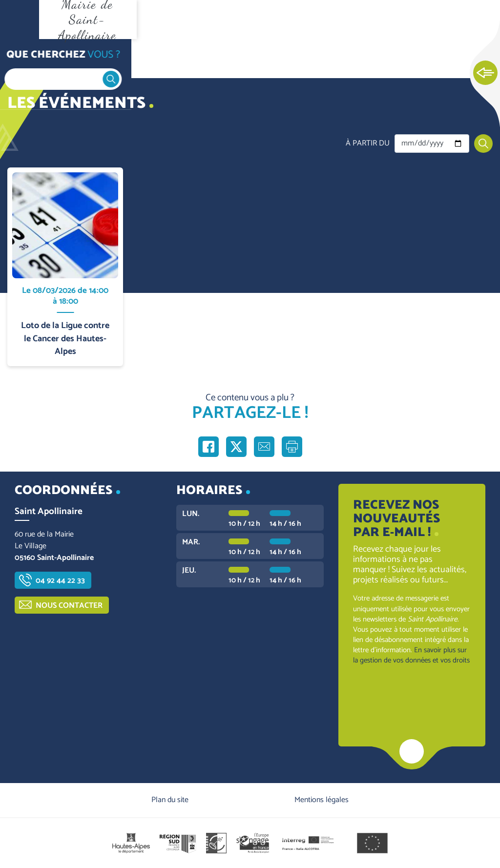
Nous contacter (69, 606)
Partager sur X (236, 447)
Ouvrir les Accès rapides (485, 73)
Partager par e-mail (264, 447)
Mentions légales (322, 800)
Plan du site (170, 800)
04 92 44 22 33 (60, 581)
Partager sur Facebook (208, 447)
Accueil (27, 59)
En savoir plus (66, 168)
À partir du (368, 144)
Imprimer (292, 447)
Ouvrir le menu (20, 20)
